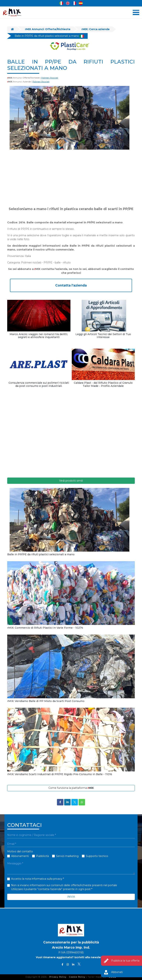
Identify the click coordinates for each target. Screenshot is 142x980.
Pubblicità (42, 856)
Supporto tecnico (97, 856)
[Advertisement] (71, 178)
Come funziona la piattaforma (71, 788)
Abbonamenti (20, 856)
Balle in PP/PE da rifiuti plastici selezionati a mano (49, 36)
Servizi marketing (67, 856)
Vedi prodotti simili (71, 481)
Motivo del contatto (20, 851)
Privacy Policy (58, 977)
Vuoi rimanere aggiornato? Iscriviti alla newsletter (71, 957)
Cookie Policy (77, 977)
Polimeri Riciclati (50, 78)
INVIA (71, 897)
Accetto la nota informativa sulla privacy (37, 879)
